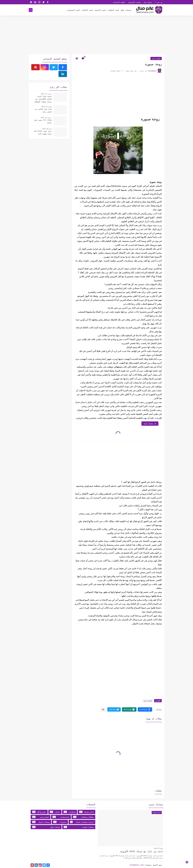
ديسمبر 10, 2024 (46, 118)
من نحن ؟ (159, 2)
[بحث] (31, 10)
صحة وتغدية (61, 817)
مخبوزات (60, 822)
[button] (145, 709)
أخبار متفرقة (86, 812)
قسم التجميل (100, 10)
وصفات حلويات (79, 827)
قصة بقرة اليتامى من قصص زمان (43, 110)
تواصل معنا (148, 2)
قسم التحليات (87, 10)
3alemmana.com (136, 865)
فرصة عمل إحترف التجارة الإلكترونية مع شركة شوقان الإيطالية (43, 99)
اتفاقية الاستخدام (119, 2)
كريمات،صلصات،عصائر (82, 822)
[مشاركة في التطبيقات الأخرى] (103, 709)
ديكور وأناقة (39, 812)
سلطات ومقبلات (83, 817)
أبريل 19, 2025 (47, 129)
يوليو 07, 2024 (158, 848)
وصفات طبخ (126, 10)
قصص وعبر (156, 58)
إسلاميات (70, 812)
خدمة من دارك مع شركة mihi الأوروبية (142, 851)
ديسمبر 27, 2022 (46, 94)
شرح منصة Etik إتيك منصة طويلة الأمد (43, 132)
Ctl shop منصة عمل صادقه (43, 121)
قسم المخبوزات (73, 10)
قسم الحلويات (113, 10)
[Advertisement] (96, 35)
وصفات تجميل (41, 822)
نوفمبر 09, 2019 (46, 107)
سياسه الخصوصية (134, 2)
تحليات (55, 812)
